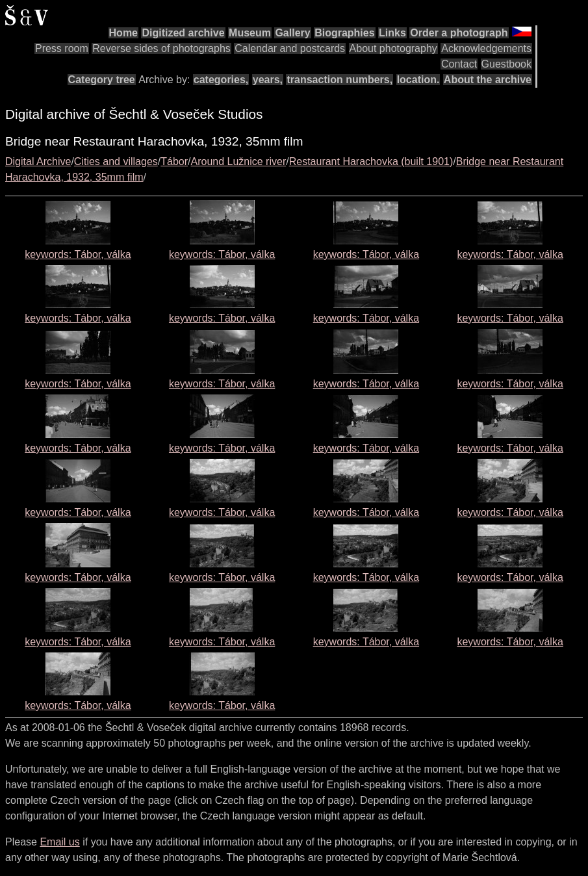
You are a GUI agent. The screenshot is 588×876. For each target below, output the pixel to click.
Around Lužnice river (238, 161)
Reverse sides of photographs (161, 48)
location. (418, 80)
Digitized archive (183, 33)
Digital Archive (38, 161)
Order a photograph (459, 33)
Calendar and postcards (290, 48)
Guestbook (506, 64)
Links (392, 33)
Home (123, 33)
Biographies (344, 33)
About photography (393, 48)
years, (268, 80)
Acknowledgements (486, 48)
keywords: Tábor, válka (78, 254)
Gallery (292, 33)
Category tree (102, 80)
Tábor (174, 161)
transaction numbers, (339, 80)
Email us (59, 842)
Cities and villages (116, 161)
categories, (221, 80)
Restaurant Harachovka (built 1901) (371, 161)
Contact (459, 64)
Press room (62, 48)
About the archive (488, 80)
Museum (250, 33)
